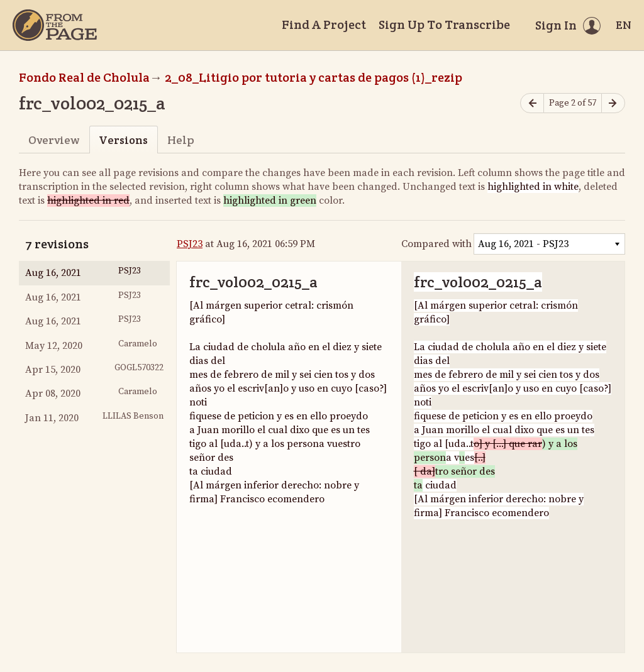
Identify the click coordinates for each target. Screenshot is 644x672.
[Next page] (613, 103)
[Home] (55, 25)
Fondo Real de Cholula (84, 77)
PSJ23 (190, 244)
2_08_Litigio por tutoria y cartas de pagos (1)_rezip (314, 77)
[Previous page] (532, 103)
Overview (54, 140)
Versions (123, 140)
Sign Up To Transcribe (444, 25)
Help (181, 140)
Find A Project (324, 25)
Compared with (436, 244)
